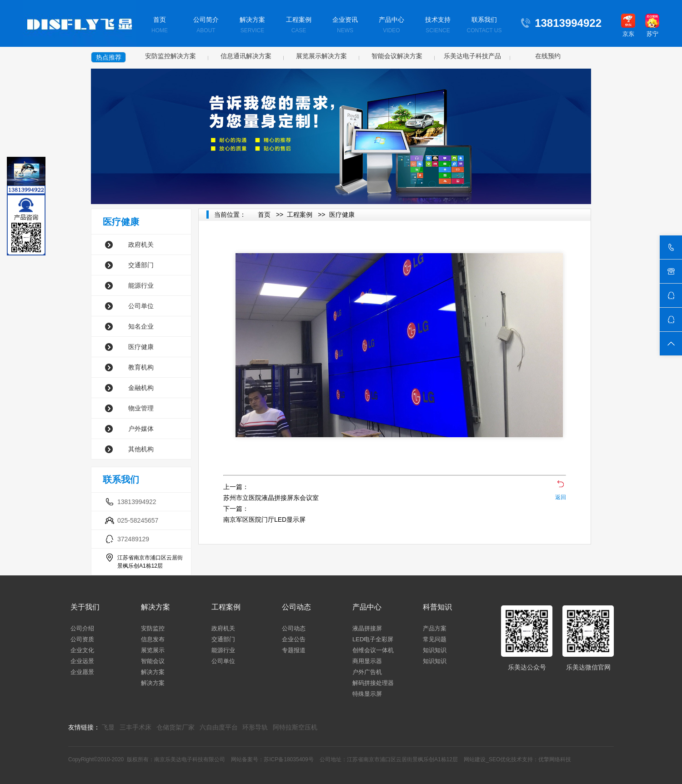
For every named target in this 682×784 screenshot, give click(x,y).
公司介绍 (82, 628)
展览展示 (153, 650)
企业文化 (82, 650)
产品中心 (391, 26)
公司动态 (296, 607)
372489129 (133, 539)
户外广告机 (367, 672)
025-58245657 (138, 520)
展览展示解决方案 (321, 56)
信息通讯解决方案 (246, 56)
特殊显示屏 (367, 694)
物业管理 (141, 408)
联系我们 (484, 26)
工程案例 (299, 26)
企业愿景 (82, 672)
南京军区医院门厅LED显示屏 (264, 519)
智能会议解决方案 (397, 56)
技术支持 (438, 26)
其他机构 (141, 449)
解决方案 (252, 26)
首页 (160, 26)
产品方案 (435, 628)
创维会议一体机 (373, 650)
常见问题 (435, 639)
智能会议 (153, 661)
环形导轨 (255, 727)
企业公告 (294, 639)
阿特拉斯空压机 (295, 727)
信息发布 (153, 639)
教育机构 (141, 367)
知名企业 (141, 326)
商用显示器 (367, 661)
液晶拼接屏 (367, 628)
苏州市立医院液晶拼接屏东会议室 (271, 498)
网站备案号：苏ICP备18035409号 (272, 759)
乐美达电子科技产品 (472, 56)
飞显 (108, 727)
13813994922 (137, 502)
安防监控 (153, 628)
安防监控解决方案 (170, 56)
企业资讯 (345, 26)
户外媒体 (141, 429)
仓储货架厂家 (176, 727)
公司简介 (206, 26)
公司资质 (82, 639)
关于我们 (85, 607)
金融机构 (141, 388)
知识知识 (435, 650)
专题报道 (294, 650)
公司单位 (141, 306)
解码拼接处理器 (373, 683)
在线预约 (548, 56)
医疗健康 (141, 347)
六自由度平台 (219, 727)
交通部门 (141, 265)
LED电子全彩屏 (373, 639)
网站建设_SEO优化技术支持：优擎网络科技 (517, 759)
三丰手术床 (135, 727)
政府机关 (141, 245)
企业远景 (82, 661)
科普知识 (437, 607)
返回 (561, 497)
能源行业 (141, 285)
